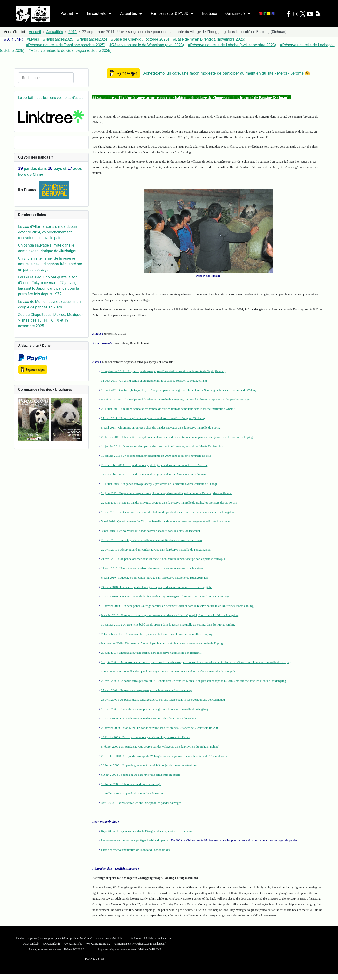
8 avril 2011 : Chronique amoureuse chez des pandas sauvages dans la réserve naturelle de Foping (161, 427)
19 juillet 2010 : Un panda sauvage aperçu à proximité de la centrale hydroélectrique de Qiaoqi (159, 484)
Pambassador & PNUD (169, 13)
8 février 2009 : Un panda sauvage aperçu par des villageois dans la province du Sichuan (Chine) (160, 746)
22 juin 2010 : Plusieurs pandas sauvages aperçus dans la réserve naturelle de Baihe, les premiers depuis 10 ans (169, 503)
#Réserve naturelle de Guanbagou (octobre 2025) (70, 51)
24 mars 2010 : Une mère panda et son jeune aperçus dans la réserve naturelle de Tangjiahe (157, 587)
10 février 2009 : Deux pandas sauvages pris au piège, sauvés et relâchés (145, 737)
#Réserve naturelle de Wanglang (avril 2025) (147, 45)
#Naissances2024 (92, 39)
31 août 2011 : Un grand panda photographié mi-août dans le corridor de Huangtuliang (154, 381)
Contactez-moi (165, 938)
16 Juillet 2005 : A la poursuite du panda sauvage (131, 784)
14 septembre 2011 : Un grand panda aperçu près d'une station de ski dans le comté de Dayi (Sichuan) (163, 371)
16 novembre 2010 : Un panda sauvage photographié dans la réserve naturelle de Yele (153, 474)
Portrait (67, 13)
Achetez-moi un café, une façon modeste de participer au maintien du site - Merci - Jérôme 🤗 (227, 73)
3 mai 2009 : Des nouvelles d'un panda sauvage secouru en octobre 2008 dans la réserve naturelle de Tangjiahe (169, 671)
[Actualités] (140, 14)
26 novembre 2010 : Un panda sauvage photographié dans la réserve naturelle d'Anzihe (154, 465)
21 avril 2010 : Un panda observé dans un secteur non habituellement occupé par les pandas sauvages (163, 559)
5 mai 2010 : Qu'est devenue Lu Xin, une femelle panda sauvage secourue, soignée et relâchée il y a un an (166, 521)
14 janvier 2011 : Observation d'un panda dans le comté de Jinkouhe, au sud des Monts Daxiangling (162, 446)
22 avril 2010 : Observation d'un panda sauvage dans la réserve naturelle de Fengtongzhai (156, 549)
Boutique (209, 13)
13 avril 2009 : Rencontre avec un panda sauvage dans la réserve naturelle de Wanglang (155, 709)
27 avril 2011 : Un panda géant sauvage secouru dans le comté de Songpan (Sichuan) (153, 418)
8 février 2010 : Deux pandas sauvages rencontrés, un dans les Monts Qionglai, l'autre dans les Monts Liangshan (170, 615)
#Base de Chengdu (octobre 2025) (140, 39)
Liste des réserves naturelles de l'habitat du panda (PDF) (136, 850)
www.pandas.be (73, 944)
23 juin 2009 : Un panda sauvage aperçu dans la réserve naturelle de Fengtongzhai (151, 653)
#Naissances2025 (58, 39)
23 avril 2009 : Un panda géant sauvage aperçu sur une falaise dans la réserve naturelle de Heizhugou (163, 700)
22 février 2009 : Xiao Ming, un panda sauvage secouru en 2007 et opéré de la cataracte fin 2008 (160, 728)
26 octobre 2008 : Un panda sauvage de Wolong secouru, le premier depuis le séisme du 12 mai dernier (164, 756)
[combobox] (46, 78)
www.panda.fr (31, 944)
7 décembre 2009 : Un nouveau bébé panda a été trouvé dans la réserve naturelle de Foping (157, 634)
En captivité (96, 13)
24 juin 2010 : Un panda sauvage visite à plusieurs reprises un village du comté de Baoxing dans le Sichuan (167, 493)
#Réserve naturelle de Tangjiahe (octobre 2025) (66, 45)
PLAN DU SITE (95, 959)
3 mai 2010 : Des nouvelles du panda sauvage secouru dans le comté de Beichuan (151, 531)
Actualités (129, 13)
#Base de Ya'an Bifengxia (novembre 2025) (209, 39)
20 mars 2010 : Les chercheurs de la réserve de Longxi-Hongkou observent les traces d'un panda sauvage (165, 596)
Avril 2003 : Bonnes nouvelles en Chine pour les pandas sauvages (141, 803)
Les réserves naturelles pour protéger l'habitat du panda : (136, 840)
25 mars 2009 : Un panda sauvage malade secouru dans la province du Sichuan (149, 718)
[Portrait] (76, 14)
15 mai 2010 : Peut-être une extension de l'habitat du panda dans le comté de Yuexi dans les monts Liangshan (168, 512)
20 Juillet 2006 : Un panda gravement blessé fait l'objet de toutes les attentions (149, 765)
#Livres (33, 39)
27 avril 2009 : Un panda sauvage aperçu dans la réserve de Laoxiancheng (146, 690)
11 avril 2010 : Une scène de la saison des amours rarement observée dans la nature (152, 568)
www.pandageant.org (98, 944)
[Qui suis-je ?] (248, 14)
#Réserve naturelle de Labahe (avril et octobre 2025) (232, 45)
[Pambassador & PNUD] (191, 14)
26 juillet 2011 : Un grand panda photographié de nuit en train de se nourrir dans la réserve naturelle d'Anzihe (168, 409)
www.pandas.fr (52, 944)
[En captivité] (109, 14)
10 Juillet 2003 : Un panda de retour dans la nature (132, 793)
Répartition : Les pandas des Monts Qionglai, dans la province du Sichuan (146, 831)
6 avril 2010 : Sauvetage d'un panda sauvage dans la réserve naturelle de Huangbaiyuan (155, 578)
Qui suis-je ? (235, 13)
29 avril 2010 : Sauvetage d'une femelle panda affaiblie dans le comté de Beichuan (152, 540)
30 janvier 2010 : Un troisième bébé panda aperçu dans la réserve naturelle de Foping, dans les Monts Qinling (168, 625)
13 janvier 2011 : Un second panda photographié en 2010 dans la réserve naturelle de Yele (156, 456)
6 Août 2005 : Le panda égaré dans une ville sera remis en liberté (141, 775)
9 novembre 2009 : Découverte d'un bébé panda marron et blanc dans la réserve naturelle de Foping (162, 643)
